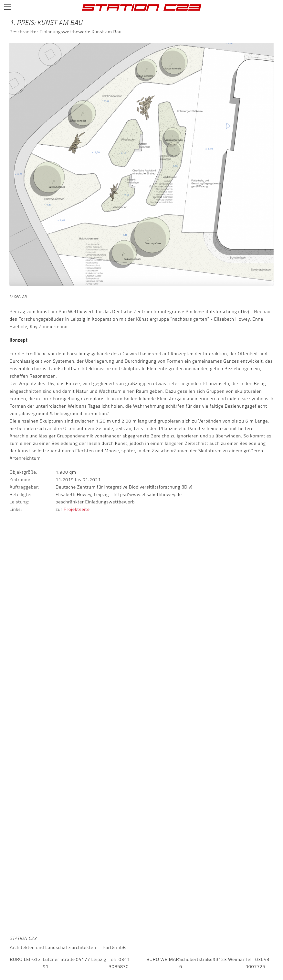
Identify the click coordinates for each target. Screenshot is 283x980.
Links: (16, 509)
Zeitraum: (20, 480)
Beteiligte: (20, 494)
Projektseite (77, 509)
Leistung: (19, 502)
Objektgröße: (23, 472)
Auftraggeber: (24, 487)
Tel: (113, 959)
